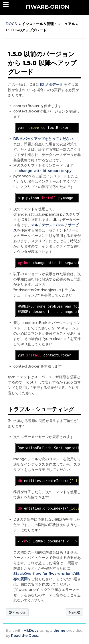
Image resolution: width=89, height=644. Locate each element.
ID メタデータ (51, 85)
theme (59, 631)
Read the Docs (25, 636)
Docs (11, 24)
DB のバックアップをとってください (43, 139)
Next (75, 612)
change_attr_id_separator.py (45, 171)
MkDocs (31, 631)
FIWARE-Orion (47, 7)
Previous (17, 612)
